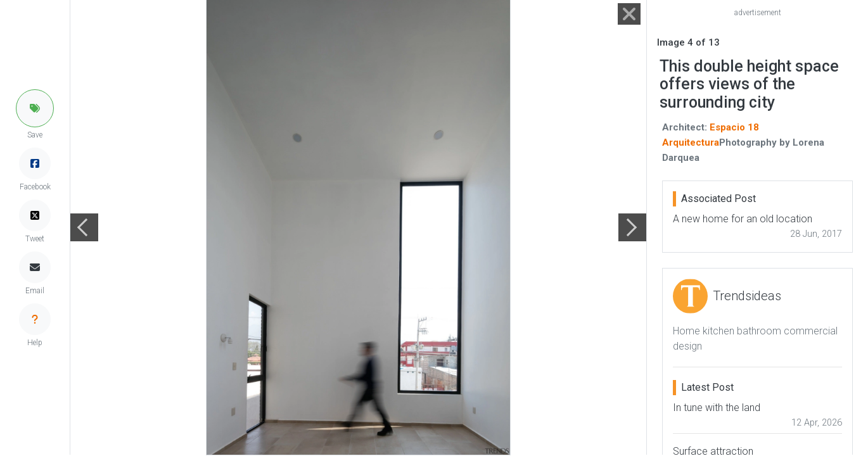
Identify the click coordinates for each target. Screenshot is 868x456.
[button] (35, 108)
